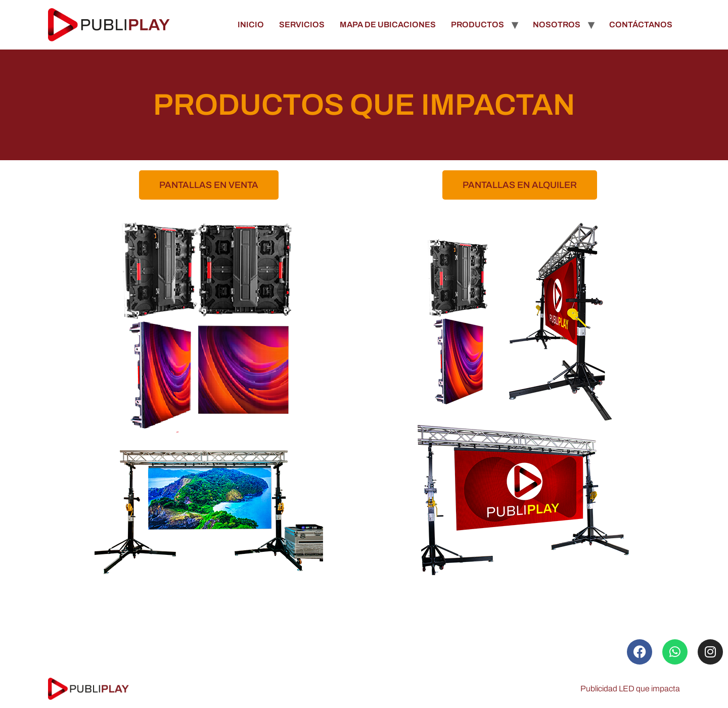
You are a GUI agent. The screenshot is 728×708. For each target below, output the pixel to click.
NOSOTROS (557, 25)
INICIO (251, 25)
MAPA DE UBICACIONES (388, 25)
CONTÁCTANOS (641, 25)
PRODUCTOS (477, 25)
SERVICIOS (302, 25)
